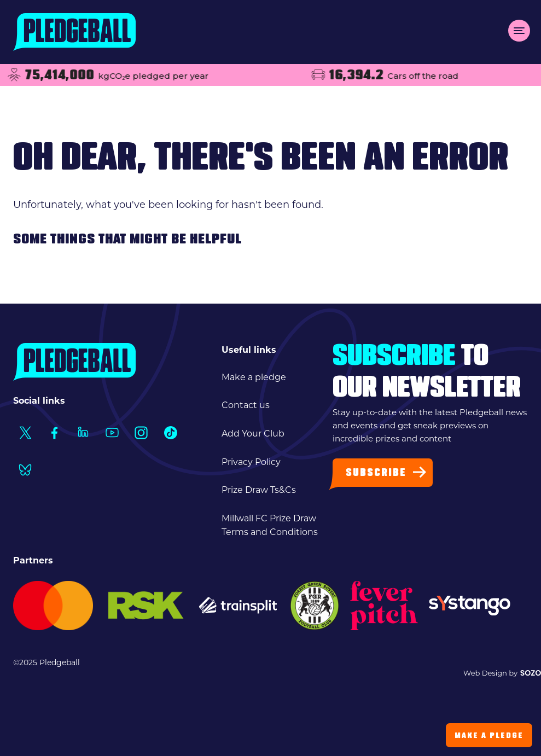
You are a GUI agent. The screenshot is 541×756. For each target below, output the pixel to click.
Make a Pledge (489, 736)
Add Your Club (253, 434)
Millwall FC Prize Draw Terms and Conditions (270, 525)
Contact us (246, 405)
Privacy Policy (251, 462)
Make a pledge (254, 377)
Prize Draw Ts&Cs (259, 490)
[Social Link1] (25, 433)
